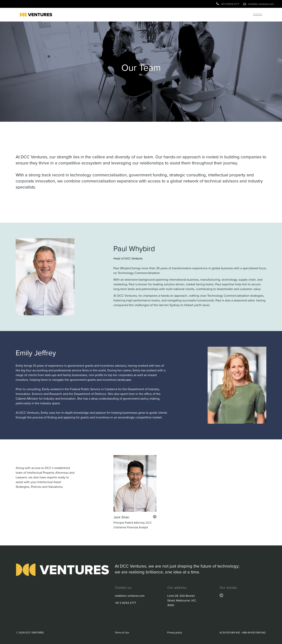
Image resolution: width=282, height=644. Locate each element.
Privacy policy (175, 633)
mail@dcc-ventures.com (261, 4)
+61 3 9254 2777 (230, 4)
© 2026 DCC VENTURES (30, 633)
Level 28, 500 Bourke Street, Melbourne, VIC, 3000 (182, 600)
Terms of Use (122, 633)
